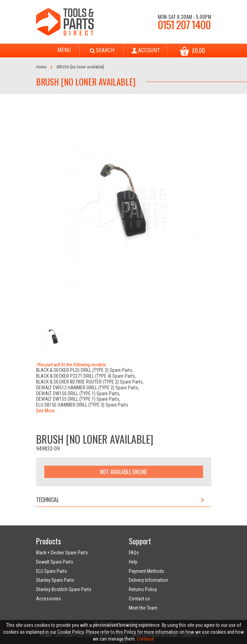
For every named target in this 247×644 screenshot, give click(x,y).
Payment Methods (147, 571)
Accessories (49, 599)
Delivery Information (148, 580)
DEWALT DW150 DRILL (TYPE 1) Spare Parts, (78, 393)
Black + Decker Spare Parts (62, 553)
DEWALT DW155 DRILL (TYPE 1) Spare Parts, (78, 399)
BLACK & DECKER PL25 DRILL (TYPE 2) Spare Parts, (85, 370)
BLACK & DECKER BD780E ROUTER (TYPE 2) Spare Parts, (90, 382)
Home (41, 67)
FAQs (134, 553)
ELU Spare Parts (52, 571)
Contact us (139, 599)
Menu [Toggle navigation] (58, 51)
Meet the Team (143, 608)
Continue (145, 639)
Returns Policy (143, 589)
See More (45, 411)
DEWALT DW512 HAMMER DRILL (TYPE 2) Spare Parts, (88, 388)
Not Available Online (123, 472)
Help (133, 562)
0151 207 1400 (184, 24)
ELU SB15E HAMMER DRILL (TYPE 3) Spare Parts (82, 405)
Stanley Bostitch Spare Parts (64, 589)
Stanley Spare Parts (55, 580)
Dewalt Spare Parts (55, 562)
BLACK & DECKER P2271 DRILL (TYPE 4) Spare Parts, (86, 376)
